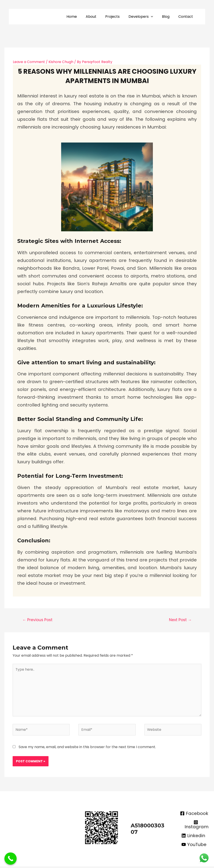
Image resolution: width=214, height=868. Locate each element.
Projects (119, 17)
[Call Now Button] (11, 859)
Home (81, 17)
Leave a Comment (29, 62)
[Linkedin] (193, 837)
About (99, 17)
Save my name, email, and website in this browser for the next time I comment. (87, 748)
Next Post (180, 620)
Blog (168, 17)
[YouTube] (194, 846)
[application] (155, 17)
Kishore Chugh (61, 62)
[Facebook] (194, 815)
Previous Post (37, 620)
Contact (187, 17)
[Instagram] (196, 826)
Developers (145, 17)
